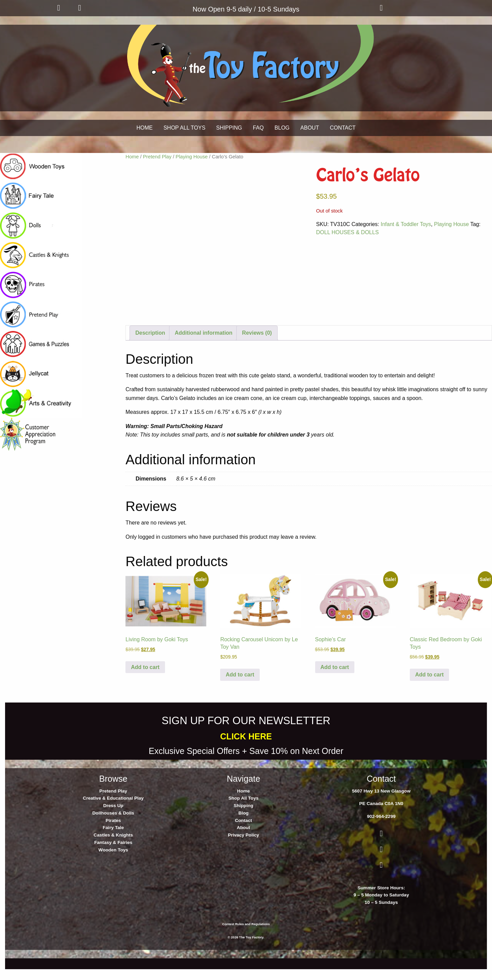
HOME (144, 128)
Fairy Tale (113, 841)
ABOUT (310, 128)
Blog (243, 826)
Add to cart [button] (145, 680)
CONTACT (343, 128)
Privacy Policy (243, 848)
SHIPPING (229, 128)
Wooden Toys (113, 863)
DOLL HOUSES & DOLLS (347, 232)
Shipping (243, 819)
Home (132, 157)
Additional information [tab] (204, 346)
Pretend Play (157, 157)
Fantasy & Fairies (113, 856)
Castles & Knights (113, 848)
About (243, 841)
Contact (244, 833)
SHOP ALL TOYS (184, 128)
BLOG (282, 128)
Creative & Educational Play (113, 811)
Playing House (192, 157)
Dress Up (113, 819)
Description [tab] (150, 346)
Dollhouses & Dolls (113, 826)
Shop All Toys (243, 811)
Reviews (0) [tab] (257, 346)
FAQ (258, 128)
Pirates (113, 833)
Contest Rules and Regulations (246, 937)
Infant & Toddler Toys (406, 224)
